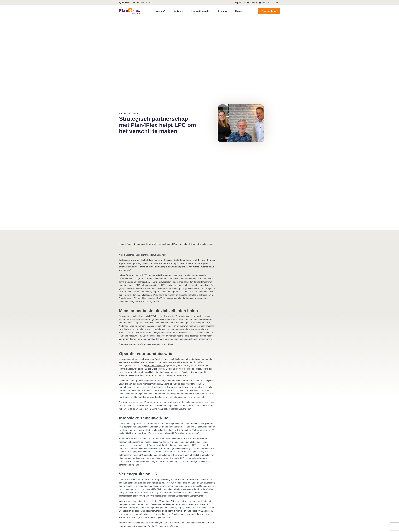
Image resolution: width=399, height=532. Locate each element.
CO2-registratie (145, 455)
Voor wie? (162, 11)
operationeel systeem (155, 366)
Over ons (224, 11)
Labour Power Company (130, 275)
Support (239, 11)
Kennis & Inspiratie (202, 11)
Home (122, 244)
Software (180, 11)
